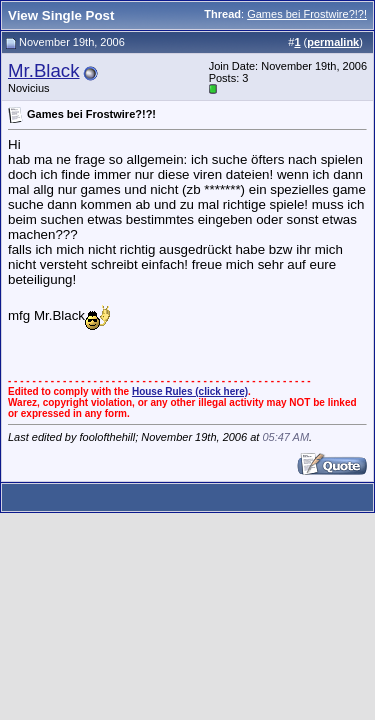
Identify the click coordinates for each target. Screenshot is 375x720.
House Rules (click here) (190, 391)
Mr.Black (44, 70)
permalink (333, 42)
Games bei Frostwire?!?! (307, 14)
